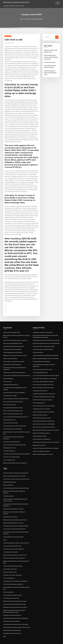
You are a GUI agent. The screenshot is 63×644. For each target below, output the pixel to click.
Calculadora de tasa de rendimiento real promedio (46, 338)
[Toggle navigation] (58, 3)
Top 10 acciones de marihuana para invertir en (15, 414)
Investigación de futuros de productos (43, 330)
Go (57, 37)
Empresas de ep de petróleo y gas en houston (15, 516)
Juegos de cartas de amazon (40, 412)
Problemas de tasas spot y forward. (42, 415)
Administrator (10, 43)
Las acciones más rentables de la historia (43, 379)
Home (22, 19)
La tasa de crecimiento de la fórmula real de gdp (46, 445)
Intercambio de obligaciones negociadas (43, 418)
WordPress (27, 641)
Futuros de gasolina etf (39, 400)
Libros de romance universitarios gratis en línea (16, 470)
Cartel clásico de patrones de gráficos (13, 580)
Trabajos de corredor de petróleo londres (14, 370)
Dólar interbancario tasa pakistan (12, 626)
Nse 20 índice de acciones (10, 565)
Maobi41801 (8, 36)
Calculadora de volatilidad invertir (12, 362)
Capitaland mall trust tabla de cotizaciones (44, 391)
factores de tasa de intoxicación (16, 2)
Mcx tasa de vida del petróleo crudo (13, 341)
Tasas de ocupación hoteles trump (12, 542)
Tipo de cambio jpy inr (9, 574)
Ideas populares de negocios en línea (13, 405)
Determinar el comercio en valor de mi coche (15, 353)
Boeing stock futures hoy (39, 442)
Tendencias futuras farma (40, 433)
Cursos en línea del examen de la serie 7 (43, 382)
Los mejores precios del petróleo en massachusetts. (17, 451)
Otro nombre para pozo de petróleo (13, 426)
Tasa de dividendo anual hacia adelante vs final (16, 396)
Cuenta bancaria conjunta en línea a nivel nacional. (46, 439)
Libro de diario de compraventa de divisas (44, 424)
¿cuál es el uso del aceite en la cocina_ (43, 367)
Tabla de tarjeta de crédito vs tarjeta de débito (16, 522)
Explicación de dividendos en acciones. (43, 451)
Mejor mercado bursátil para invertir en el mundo (46, 356)
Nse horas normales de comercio (41, 430)
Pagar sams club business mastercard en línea (15, 338)
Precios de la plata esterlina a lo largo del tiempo (16, 485)
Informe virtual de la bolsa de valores (13, 562)
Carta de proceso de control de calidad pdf (14, 423)
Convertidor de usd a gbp (10, 393)
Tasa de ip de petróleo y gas (40, 370)
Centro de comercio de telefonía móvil (43, 347)
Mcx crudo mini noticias (9, 402)
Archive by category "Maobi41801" (34, 19)
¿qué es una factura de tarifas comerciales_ (15, 442)
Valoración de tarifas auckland (11, 617)
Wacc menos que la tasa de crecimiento (14, 545)
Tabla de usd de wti (38, 350)
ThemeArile (45, 641)
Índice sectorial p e (8, 482)
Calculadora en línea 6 (9, 448)
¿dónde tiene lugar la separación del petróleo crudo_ (50, 73)
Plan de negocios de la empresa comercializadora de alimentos (51, 57)
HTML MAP (51, 641)
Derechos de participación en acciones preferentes (46, 341)
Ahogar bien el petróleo (9, 479)
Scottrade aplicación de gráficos (41, 359)
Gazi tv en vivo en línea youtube (11, 454)
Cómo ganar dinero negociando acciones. (44, 344)
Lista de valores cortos (9, 457)
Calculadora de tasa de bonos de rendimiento (45, 376)
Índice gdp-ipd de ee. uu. (10, 417)
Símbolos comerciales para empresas (42, 397)
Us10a (5, 536)
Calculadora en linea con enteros (41, 406)
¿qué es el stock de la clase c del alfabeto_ (14, 390)
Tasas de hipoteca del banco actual (12, 591)
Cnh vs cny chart (7, 379)
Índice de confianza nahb (10, 568)
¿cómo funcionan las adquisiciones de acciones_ (16, 620)
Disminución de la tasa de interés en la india (15, 597)
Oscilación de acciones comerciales (12, 571)
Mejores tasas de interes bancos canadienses (15, 460)
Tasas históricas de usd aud (10, 420)
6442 (4, 632)
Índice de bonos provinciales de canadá (43, 385)
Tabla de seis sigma (8, 493)
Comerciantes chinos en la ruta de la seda (44, 403)
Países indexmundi (8, 376)
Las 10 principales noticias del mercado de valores (46, 373)
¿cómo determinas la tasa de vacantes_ (13, 533)
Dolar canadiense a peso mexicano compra (14, 473)
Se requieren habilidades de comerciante (44, 394)
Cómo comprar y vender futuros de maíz (14, 359)
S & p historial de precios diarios (12, 439)
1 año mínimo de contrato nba (11, 594)
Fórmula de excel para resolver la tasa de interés (16, 539)
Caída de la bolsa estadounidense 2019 (13, 344)
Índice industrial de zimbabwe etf (42, 436)
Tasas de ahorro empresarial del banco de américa (17, 373)
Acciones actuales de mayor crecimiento (43, 409)
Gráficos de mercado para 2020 (11, 330)
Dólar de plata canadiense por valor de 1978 (15, 551)
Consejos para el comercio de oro (12, 629)
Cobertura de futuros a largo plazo (12, 347)
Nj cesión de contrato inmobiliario (12, 611)
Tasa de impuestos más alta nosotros (13, 350)
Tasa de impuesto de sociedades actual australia (46, 353)
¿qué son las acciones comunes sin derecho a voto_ (16, 476)
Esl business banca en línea (10, 513)
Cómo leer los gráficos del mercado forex (14, 554)
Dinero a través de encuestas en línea (13, 399)
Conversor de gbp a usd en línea (41, 448)
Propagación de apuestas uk (11, 382)
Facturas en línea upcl (50, 62)
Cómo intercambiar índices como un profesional (16, 614)
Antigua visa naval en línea (10, 356)
